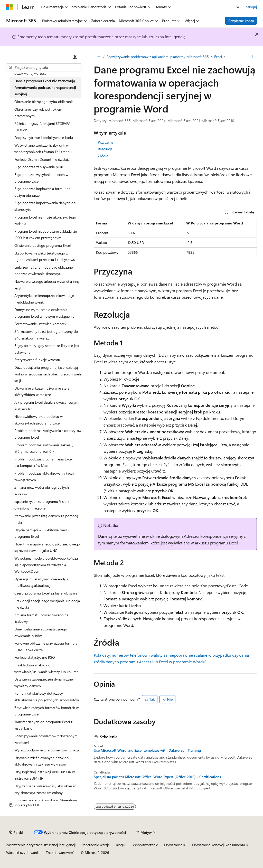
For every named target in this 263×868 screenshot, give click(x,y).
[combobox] (44, 68)
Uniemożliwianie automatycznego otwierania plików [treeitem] (41, 632)
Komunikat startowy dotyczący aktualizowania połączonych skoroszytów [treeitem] (47, 697)
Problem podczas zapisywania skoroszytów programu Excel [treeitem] (48, 434)
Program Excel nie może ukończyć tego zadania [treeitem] (45, 220)
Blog (119, 845)
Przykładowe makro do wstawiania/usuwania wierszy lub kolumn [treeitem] (46, 668)
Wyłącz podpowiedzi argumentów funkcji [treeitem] (47, 750)
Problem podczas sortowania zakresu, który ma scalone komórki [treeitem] (44, 448)
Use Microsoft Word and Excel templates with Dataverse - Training (147, 750)
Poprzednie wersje (96, 845)
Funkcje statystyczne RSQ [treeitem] (35, 657)
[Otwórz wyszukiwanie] (238, 7)
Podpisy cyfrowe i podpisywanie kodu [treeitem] (44, 138)
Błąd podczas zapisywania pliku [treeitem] (39, 167)
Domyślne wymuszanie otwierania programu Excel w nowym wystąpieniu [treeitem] (44, 313)
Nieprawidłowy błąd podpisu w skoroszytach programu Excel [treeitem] (39, 420)
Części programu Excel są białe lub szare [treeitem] (46, 593)
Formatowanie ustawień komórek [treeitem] (40, 324)
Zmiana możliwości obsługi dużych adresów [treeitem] (42, 491)
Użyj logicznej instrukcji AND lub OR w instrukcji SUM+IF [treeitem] (45, 775)
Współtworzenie (145, 845)
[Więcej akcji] (252, 57)
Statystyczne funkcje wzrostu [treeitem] (37, 360)
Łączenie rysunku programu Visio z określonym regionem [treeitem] (42, 505)
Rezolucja (105, 149)
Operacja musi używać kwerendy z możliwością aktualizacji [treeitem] (41, 582)
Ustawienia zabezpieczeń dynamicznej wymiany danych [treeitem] (44, 682)
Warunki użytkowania (23, 852)
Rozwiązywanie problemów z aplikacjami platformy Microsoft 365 (158, 57)
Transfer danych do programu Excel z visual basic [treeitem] (43, 725)
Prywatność (173, 845)
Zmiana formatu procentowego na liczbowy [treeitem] (41, 618)
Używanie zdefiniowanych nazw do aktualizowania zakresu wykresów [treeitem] (41, 761)
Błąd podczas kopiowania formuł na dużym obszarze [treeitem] (42, 192)
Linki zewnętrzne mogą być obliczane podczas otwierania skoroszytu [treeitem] (44, 271)
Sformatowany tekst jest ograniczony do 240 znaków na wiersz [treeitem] (46, 335)
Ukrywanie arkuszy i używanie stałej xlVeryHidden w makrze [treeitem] (42, 391)
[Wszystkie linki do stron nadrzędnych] (98, 57)
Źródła (103, 156)
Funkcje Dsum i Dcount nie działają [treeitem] (42, 159)
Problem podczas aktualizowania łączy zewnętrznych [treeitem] (44, 477)
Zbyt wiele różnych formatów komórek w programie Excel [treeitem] (46, 711)
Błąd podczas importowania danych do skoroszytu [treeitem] (45, 206)
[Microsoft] (10, 7)
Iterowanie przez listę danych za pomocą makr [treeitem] (46, 519)
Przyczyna (106, 142)
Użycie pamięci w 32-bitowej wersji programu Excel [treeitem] (42, 533)
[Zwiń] (75, 57)
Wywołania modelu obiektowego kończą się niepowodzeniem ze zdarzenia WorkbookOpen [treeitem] (46, 565)
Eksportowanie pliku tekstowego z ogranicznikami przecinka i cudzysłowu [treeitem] (45, 256)
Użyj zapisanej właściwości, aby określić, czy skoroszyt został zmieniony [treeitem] (45, 789)
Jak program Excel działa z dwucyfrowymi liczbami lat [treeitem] (47, 406)
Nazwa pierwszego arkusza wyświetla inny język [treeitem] (47, 285)
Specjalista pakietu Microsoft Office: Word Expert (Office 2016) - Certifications (157, 777)
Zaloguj (251, 7)
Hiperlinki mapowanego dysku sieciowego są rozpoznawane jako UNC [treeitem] (47, 547)
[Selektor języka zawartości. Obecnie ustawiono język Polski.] (16, 833)
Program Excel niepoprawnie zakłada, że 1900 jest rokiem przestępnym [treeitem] (46, 235)
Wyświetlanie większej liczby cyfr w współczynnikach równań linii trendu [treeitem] (43, 149)
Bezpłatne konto (241, 21)
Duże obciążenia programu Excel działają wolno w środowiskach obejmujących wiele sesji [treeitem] (48, 374)
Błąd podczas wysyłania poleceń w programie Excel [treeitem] (41, 178)
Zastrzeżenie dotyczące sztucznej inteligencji (41, 845)
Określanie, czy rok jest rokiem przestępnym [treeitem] (38, 113)
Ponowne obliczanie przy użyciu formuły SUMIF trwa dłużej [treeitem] (46, 647)
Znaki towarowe (58, 852)
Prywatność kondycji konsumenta (219, 845)
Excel (218, 57)
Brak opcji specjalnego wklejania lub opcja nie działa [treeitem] (47, 604)
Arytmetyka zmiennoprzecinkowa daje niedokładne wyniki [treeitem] (44, 299)
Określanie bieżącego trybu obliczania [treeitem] (44, 102)
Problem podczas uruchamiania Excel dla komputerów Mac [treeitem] (43, 462)
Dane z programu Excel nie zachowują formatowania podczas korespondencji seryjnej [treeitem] (45, 87)
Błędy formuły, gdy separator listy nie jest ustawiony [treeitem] (47, 349)
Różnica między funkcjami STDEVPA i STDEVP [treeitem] (43, 127)
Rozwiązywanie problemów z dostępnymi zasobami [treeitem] (46, 739)
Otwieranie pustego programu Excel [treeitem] (43, 245)
